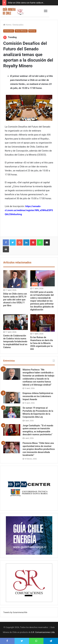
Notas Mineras (21, 31)
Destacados (18, 25)
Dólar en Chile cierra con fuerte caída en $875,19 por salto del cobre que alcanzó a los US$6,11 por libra (15, 300)
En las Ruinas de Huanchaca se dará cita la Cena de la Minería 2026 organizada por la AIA (42, 343)
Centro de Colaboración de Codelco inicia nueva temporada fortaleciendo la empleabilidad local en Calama (15, 341)
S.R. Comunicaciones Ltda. (43, 632)
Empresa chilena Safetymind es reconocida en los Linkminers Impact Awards (38, 396)
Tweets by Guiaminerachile (15, 612)
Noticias (32, 31)
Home (7, 25)
